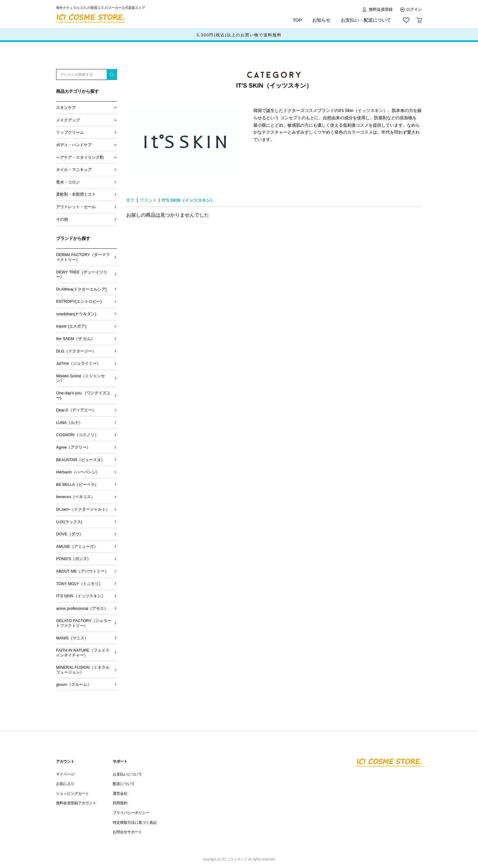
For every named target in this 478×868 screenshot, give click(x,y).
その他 (62, 219)
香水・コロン (68, 182)
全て (130, 200)
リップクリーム (70, 132)
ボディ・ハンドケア (74, 145)
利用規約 (120, 803)
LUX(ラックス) (69, 522)
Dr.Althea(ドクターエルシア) (81, 289)
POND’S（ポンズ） (73, 559)
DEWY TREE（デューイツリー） (82, 275)
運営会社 (120, 794)
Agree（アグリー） (73, 447)
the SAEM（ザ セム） (75, 339)
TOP (297, 20)
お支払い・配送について (366, 20)
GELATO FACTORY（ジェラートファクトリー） (84, 623)
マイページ (65, 774)
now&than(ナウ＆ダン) (76, 314)
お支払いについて (127, 774)
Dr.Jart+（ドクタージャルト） (83, 509)
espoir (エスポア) (71, 326)
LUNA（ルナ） (69, 423)
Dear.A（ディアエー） (76, 410)
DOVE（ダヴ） (70, 534)
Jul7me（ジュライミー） (78, 363)
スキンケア (66, 108)
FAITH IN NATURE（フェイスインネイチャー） (83, 653)
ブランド (148, 200)
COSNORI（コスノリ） (77, 435)
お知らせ (321, 20)
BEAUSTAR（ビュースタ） (80, 460)
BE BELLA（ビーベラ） (77, 485)
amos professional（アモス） (82, 608)
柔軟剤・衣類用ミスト (76, 194)
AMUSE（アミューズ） (77, 546)
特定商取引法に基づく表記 (135, 823)
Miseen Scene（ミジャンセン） (80, 378)
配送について (124, 784)
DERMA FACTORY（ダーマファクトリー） (83, 257)
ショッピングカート (73, 794)
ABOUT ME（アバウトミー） (82, 571)
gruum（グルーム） (74, 684)
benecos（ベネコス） (75, 497)
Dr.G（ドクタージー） (76, 351)
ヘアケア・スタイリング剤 (80, 157)
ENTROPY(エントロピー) (79, 301)
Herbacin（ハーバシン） (78, 472)
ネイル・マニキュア (74, 170)
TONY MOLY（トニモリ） (79, 584)
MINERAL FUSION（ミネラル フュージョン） (83, 670)
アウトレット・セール (76, 207)
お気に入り (65, 784)
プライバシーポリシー (131, 813)
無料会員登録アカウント (76, 803)
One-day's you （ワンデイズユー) (83, 395)
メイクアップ (68, 120)
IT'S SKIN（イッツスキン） (81, 596)
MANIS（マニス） (72, 638)
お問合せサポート (127, 832)
